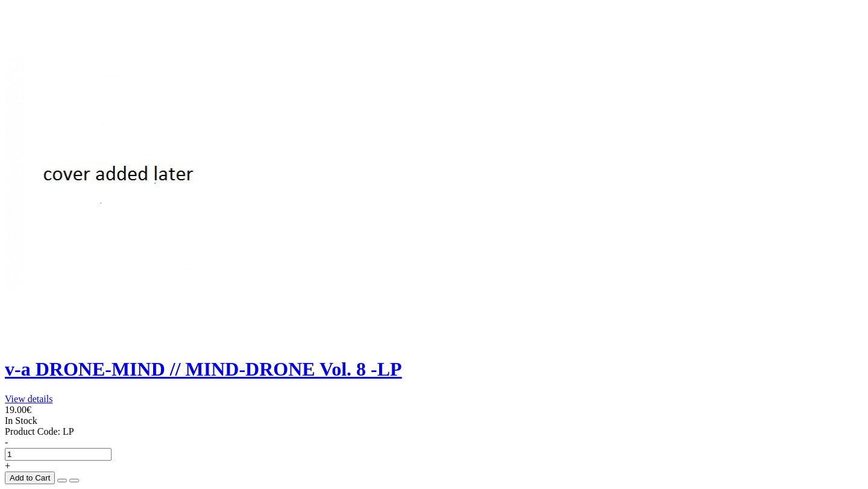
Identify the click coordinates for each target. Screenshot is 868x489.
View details (29, 399)
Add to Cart (30, 478)
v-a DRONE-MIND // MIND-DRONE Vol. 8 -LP (203, 369)
